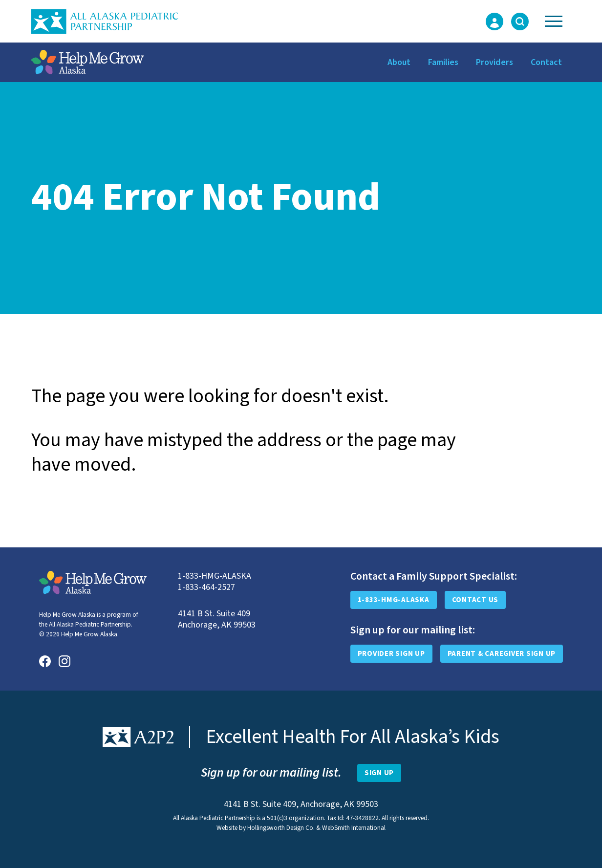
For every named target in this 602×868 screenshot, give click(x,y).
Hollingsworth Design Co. (281, 828)
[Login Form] (494, 22)
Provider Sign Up (391, 654)
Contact (546, 62)
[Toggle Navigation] (554, 21)
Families (443, 62)
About (399, 62)
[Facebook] (45, 661)
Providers (494, 62)
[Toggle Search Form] (520, 22)
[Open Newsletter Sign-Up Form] (379, 773)
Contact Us (475, 600)
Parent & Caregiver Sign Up (502, 654)
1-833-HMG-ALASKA (394, 600)
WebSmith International (354, 828)
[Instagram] (64, 661)
